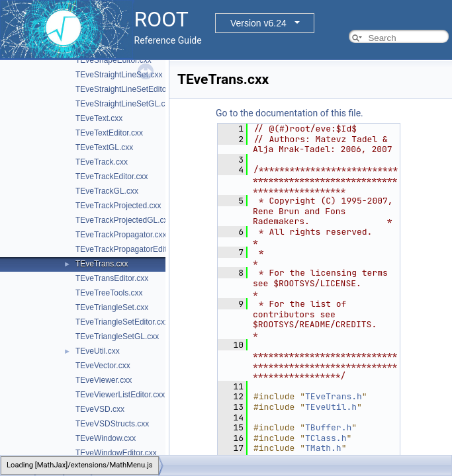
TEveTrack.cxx (102, 162)
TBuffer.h (328, 427)
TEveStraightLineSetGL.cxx (124, 104)
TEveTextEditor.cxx (109, 133)
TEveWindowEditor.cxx (116, 453)
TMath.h (323, 448)
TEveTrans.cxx (102, 264)
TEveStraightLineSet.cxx (119, 75)
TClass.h (326, 438)
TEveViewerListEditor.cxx (120, 395)
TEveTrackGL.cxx (107, 191)
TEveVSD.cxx (100, 409)
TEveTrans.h (334, 396)
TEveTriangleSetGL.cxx (117, 337)
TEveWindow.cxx (106, 438)
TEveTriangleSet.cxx (112, 307)
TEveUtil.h (331, 407)
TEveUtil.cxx (98, 351)
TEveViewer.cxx (104, 380)
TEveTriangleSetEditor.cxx (122, 322)
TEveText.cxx (99, 118)
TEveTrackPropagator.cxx (121, 235)
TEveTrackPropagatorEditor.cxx (131, 249)
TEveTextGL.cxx (104, 147)
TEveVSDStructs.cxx (112, 424)
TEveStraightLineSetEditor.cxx (129, 89)
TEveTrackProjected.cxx (118, 206)
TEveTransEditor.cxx (112, 278)
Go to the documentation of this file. (290, 113)
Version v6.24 (258, 23)
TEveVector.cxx (103, 366)
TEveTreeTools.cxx (109, 293)
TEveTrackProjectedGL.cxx (124, 220)
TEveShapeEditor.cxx (113, 60)
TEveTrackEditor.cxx (112, 177)
